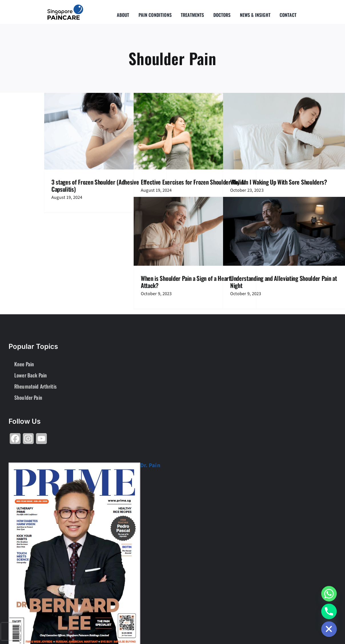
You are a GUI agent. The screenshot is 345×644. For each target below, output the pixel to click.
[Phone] (329, 611)
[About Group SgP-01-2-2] (65, 7)
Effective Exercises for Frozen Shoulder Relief (194, 182)
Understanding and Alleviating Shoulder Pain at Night (284, 282)
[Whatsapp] (329, 594)
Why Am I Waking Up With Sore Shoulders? (279, 182)
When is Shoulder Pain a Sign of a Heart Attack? (186, 282)
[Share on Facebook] (15, 441)
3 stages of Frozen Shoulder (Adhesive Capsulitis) (95, 185)
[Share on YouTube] (41, 441)
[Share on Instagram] (28, 441)
